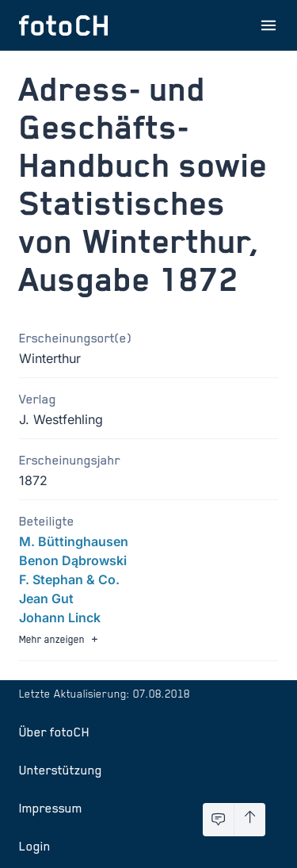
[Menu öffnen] (268, 25)
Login (35, 846)
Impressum (51, 808)
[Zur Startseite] (63, 25)
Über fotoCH (54, 732)
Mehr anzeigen (60, 639)
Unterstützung (61, 770)
